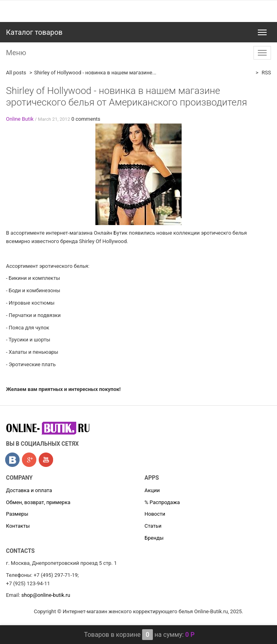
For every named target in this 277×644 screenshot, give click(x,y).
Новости (155, 514)
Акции (152, 490)
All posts (16, 73)
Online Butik (20, 119)
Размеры (17, 514)
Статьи (153, 526)
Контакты (18, 526)
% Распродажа (162, 502)
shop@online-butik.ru (46, 595)
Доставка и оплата (29, 490)
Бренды (154, 538)
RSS (266, 73)
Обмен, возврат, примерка (38, 502)
